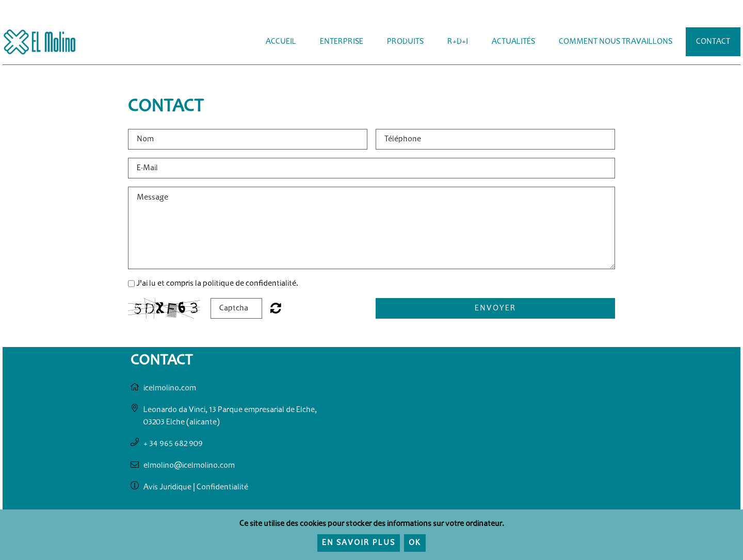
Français (733, 17)
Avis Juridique (167, 487)
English (713, 17)
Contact (713, 42)
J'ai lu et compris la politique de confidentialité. (217, 284)
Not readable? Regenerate (276, 308)
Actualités (513, 42)
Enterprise (342, 42)
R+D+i (458, 42)
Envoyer (496, 308)
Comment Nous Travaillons (616, 42)
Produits (405, 42)
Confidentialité (222, 487)
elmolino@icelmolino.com (189, 466)
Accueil (281, 42)
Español (693, 17)
